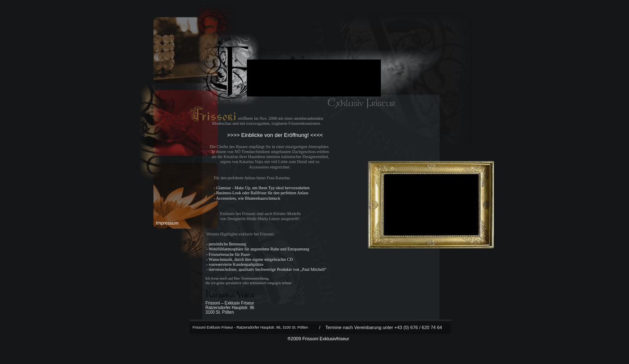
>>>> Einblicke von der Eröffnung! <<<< (275, 135)
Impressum (168, 223)
